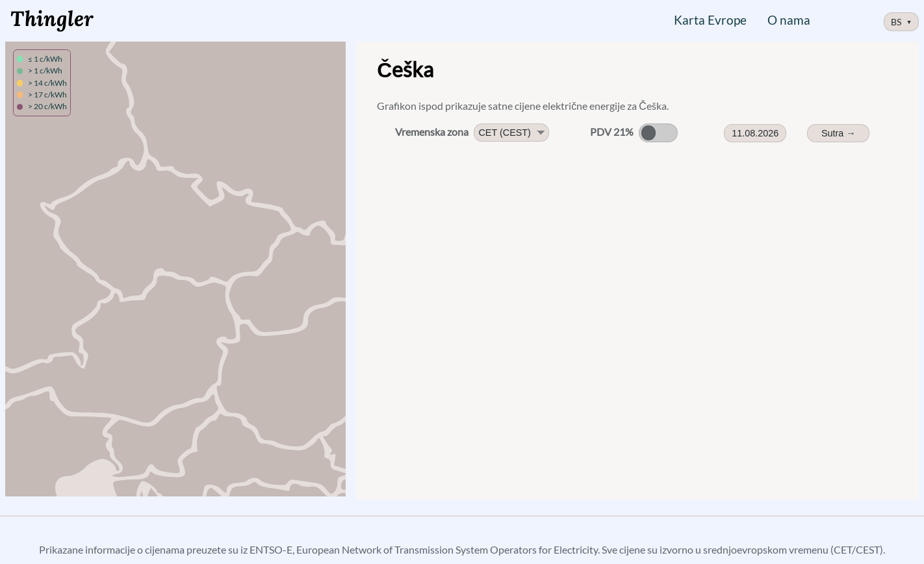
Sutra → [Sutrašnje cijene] (839, 133)
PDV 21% (612, 132)
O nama (789, 20)
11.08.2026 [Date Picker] (755, 133)
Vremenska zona (432, 132)
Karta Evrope (710, 20)
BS (902, 22)
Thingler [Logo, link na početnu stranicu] (52, 19)
